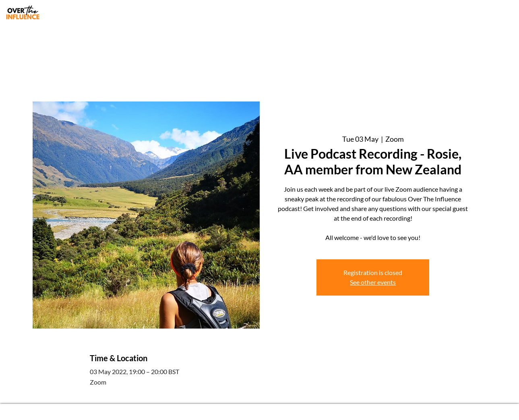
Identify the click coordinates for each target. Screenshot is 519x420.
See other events (373, 282)
